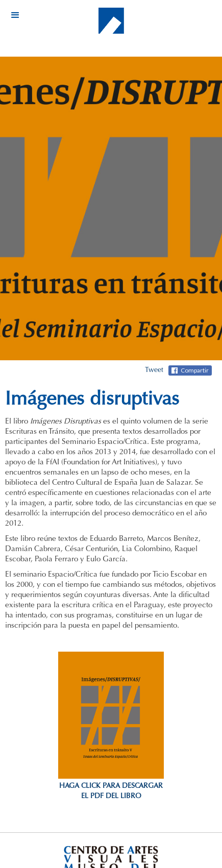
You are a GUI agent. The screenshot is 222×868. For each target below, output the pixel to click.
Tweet (154, 370)
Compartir (195, 370)
